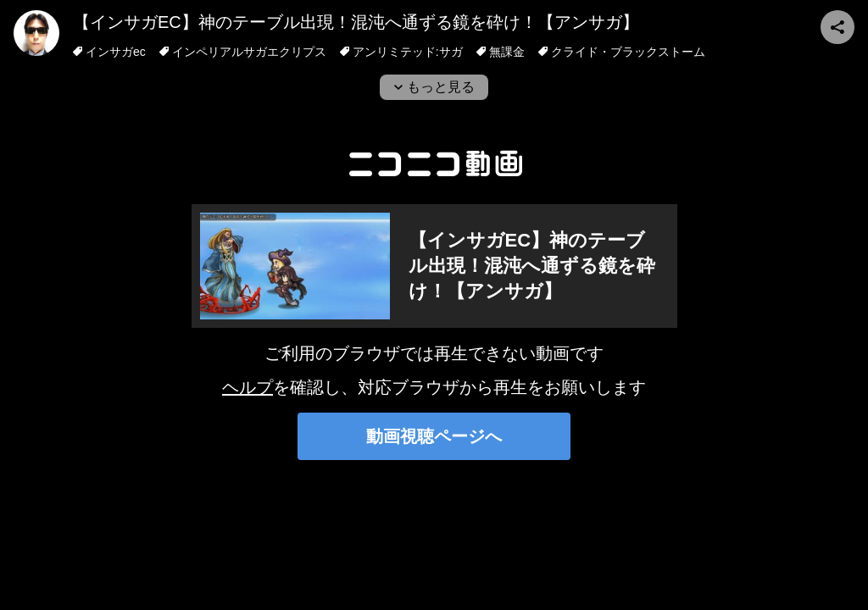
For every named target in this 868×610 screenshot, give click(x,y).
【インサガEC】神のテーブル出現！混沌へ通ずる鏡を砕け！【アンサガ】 (356, 22)
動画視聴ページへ (434, 436)
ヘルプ (248, 387)
